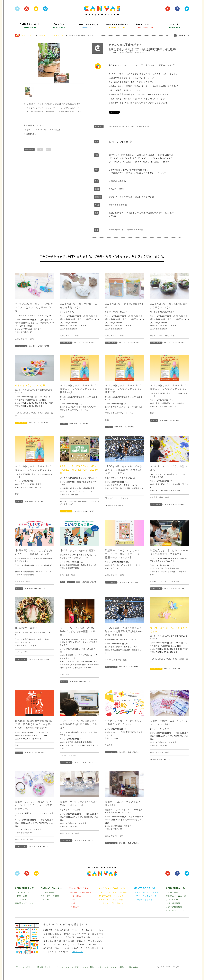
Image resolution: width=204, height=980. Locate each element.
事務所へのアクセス (24, 903)
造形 (32, 339)
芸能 (62, 417)
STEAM (153, 581)
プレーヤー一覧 (48, 893)
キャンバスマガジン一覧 (80, 893)
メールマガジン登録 (70, 967)
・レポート (74, 903)
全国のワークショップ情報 (111, 900)
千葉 (40, 149)
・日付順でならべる (143, 900)
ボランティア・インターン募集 (111, 967)
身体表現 (154, 497)
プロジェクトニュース (176, 896)
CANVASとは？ (22, 893)
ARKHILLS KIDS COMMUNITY (74, 501)
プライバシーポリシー (24, 967)
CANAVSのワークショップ (111, 896)
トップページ (28, 35)
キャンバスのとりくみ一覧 (147, 893)
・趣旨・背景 (21, 896)
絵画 (17, 339)
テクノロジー (125, 498)
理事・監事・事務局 (50, 896)
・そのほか (74, 907)
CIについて (77, 952)
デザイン (24, 339)
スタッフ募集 (88, 967)
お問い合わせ (133, 967)
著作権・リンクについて (48, 967)
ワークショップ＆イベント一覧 (113, 893)
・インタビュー (76, 896)
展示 (63, 582)
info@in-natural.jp (118, 205)
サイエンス (163, 581)
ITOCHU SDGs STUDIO (26, 413)
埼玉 (48, 149)
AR (106, 498)
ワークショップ (21, 346)
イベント (64, 424)
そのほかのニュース (175, 910)
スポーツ (113, 498)
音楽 (68, 675)
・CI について (22, 900)
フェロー (45, 900)
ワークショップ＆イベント (52, 35)
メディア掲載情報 (174, 907)
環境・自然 (164, 336)
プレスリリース (173, 900)
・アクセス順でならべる (145, 896)
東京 (47, 413)
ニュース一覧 (172, 893)
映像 (125, 660)
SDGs (41, 413)
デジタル (72, 755)
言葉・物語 (20, 581)
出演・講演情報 (173, 903)
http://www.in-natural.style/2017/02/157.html (129, 126)
